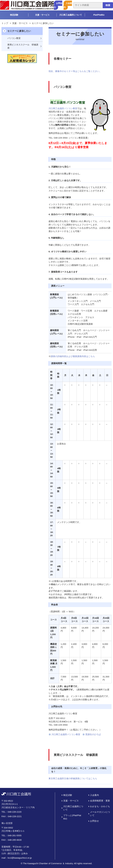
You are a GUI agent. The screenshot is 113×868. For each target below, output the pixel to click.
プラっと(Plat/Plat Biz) (72, 817)
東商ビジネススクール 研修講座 (23, 46)
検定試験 (14, 15)
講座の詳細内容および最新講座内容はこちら (73, 356)
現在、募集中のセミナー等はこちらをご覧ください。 (75, 71)
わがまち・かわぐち (100, 806)
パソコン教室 (14, 38)
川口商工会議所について (71, 15)
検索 (108, 5)
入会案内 (68, 5)
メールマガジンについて (100, 814)
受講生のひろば (93, 734)
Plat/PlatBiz (99, 15)
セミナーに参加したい (19, 31)
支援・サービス (42, 15)
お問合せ (58, 5)
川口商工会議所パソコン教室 (63, 108)
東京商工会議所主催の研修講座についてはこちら (73, 778)
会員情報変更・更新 (100, 801)
